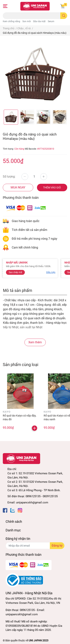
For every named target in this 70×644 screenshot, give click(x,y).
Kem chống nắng (11, 21)
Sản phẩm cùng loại (21, 365)
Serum (51, 21)
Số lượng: (9, 177)
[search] (64, 16)
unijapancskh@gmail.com (32, 502)
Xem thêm (35, 342)
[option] (11, 117)
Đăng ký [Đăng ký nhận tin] (57, 546)
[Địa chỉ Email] (35, 546)
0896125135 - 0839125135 (42, 496)
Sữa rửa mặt (39, 21)
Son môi (27, 21)
